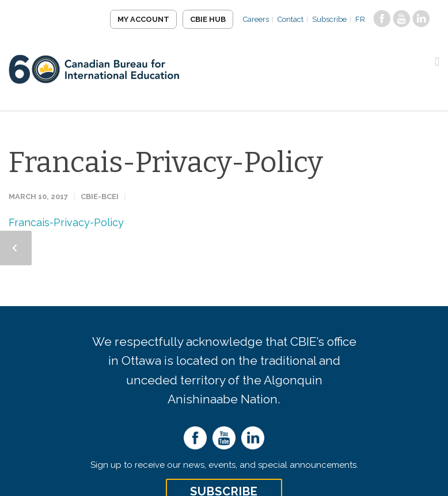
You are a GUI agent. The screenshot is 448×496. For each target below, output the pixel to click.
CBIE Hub (208, 19)
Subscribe (329, 19)
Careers (256, 19)
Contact (291, 19)
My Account (143, 19)
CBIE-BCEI (100, 197)
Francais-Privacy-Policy (166, 162)
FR (360, 19)
